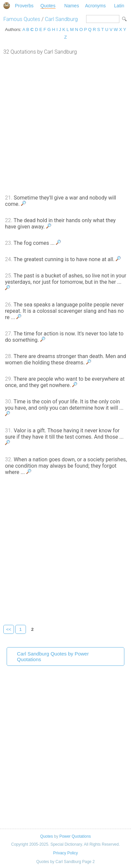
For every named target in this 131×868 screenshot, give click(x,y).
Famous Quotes (22, 19)
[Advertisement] (65, 124)
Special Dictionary (7, 6)
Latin (119, 6)
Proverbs (24, 6)
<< (9, 629)
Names (71, 6)
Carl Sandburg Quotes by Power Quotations (53, 656)
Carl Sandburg (61, 19)
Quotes (48, 6)
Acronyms (95, 6)
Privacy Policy (65, 853)
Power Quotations (75, 836)
